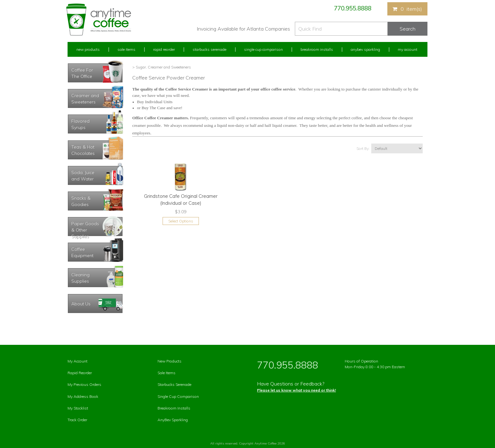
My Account (408, 49)
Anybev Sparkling (365, 49)
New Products (88, 49)
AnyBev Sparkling (173, 420)
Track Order (77, 420)
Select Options (181, 221)
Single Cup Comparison (263, 49)
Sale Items (126, 49)
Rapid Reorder (164, 49)
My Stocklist (78, 408)
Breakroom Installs (317, 49)
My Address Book (83, 396)
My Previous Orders (84, 384)
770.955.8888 (353, 8)
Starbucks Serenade (209, 49)
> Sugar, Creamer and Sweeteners (162, 67)
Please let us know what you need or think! (296, 390)
